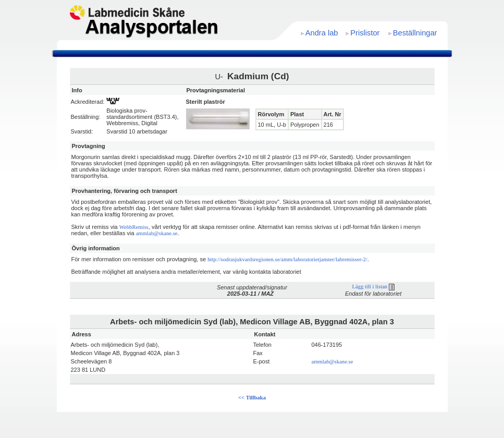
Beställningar (415, 33)
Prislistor (365, 33)
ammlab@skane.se (157, 233)
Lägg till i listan (373, 287)
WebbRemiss (134, 227)
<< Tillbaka (252, 398)
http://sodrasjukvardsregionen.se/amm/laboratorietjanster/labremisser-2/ (287, 259)
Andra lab (322, 33)
